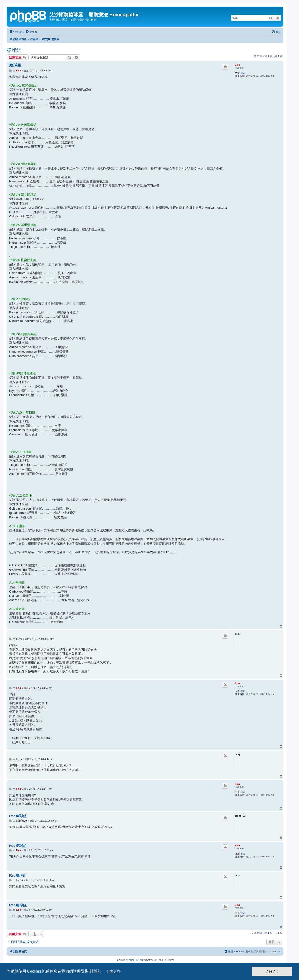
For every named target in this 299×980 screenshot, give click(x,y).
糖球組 (14, 50)
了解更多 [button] (113, 971)
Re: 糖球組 (18, 816)
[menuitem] (31, 32)
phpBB (133, 960)
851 (243, 73)
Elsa (237, 65)
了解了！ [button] (272, 971)
